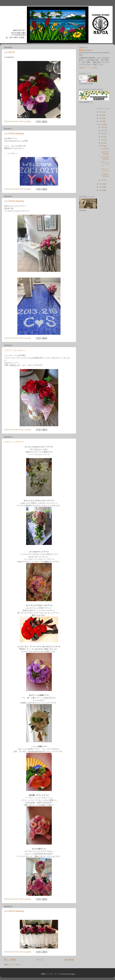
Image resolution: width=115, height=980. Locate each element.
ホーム (40, 960)
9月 (103, 133)
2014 (101, 121)
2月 (103, 146)
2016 (101, 115)
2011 (101, 187)
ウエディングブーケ (14, 442)
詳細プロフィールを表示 (88, 68)
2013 (101, 125)
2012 (101, 184)
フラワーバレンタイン (15, 350)
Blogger (72, 974)
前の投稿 (69, 960)
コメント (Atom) (14, 965)
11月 (103, 130)
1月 (103, 180)
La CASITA (10, 52)
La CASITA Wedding (14, 134)
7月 (103, 140)
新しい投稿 (10, 960)
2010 (101, 190)
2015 (101, 118)
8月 (103, 137)
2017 (101, 112)
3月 (103, 143)
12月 (103, 127)
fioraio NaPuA (87, 50)
